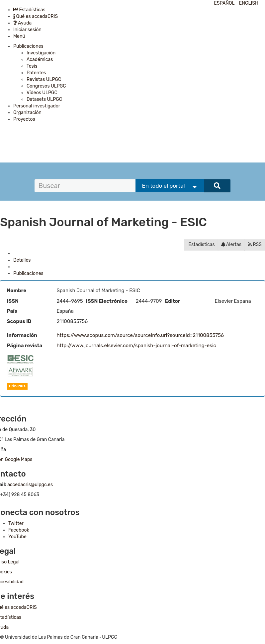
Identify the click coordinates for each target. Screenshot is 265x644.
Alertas (231, 245)
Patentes (36, 73)
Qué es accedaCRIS (36, 16)
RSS (255, 245)
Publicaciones (28, 46)
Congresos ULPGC (46, 86)
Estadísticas (29, 10)
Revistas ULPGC (44, 79)
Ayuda (22, 23)
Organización (27, 113)
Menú (19, 36)
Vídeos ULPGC (42, 93)
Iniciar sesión (27, 30)
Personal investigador (37, 106)
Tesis (32, 66)
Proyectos (24, 119)
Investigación (41, 53)
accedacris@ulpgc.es (30, 485)
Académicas (40, 60)
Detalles (22, 260)
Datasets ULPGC (44, 99)
